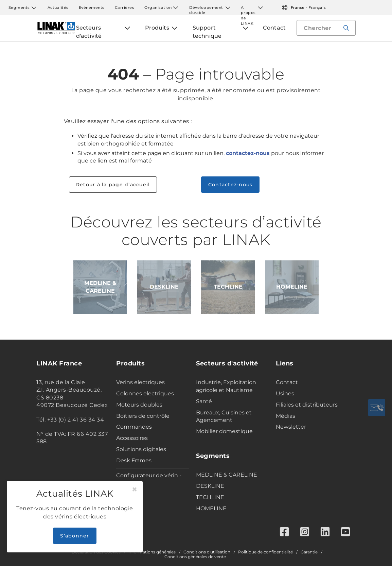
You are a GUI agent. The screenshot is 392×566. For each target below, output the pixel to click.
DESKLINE (210, 486)
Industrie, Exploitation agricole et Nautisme (226, 386)
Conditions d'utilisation (207, 552)
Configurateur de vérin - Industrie (149, 479)
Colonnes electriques (145, 393)
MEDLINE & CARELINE (227, 475)
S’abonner (75, 536)
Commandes (134, 427)
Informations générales (152, 552)
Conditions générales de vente (195, 557)
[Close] (135, 490)
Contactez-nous (230, 185)
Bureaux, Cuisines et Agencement (224, 416)
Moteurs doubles (139, 405)
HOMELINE (211, 508)
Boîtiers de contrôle (143, 416)
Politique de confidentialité (265, 552)
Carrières (125, 7)
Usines (285, 393)
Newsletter (291, 427)
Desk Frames (134, 460)
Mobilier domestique (224, 431)
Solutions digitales (141, 449)
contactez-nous (248, 153)
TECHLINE (210, 497)
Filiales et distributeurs (307, 405)
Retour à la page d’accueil (113, 185)
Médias (286, 416)
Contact (287, 382)
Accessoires (132, 438)
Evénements (92, 7)
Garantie (309, 552)
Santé (204, 401)
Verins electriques (140, 382)
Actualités (58, 7)
